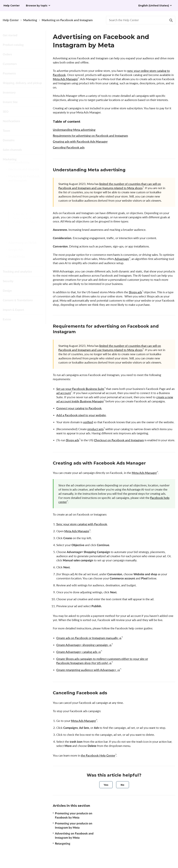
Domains (9, 140)
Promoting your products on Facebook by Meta (25, 195)
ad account (64, 393)
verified (88, 422)
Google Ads (16, 254)
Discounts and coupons (24, 173)
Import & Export (13, 310)
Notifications (11, 121)
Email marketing (19, 166)
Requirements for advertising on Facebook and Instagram (90, 136)
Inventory (9, 92)
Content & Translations (18, 300)
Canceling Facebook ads (69, 147)
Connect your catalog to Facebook (79, 408)
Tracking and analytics (17, 271)
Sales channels (12, 150)
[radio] (106, 785)
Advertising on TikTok (23, 247)
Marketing (30, 20)
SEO (6, 111)
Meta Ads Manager (65, 79)
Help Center (11, 20)
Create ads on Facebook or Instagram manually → (89, 638)
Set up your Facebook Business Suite (80, 389)
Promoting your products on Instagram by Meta (25, 211)
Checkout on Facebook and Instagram (119, 440)
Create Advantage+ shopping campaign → (84, 645)
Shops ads (135, 292)
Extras (7, 319)
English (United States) (154, 6)
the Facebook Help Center (98, 755)
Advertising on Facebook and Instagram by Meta (25, 226)
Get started (10, 35)
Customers (10, 64)
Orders (7, 54)
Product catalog (13, 45)
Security (8, 281)
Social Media (17, 261)
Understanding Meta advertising (74, 130)
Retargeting (20, 237)
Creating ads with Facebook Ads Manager (80, 142)
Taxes (6, 131)
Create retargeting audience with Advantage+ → (88, 670)
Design (7, 291)
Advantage (122, 259)
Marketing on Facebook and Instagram (67, 20)
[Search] (171, 20)
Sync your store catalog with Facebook (82, 524)
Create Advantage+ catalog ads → (79, 652)
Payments (9, 73)
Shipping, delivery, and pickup (22, 83)
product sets (96, 429)
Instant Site (10, 102)
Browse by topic (37, 6)
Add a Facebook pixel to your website (81, 415)
